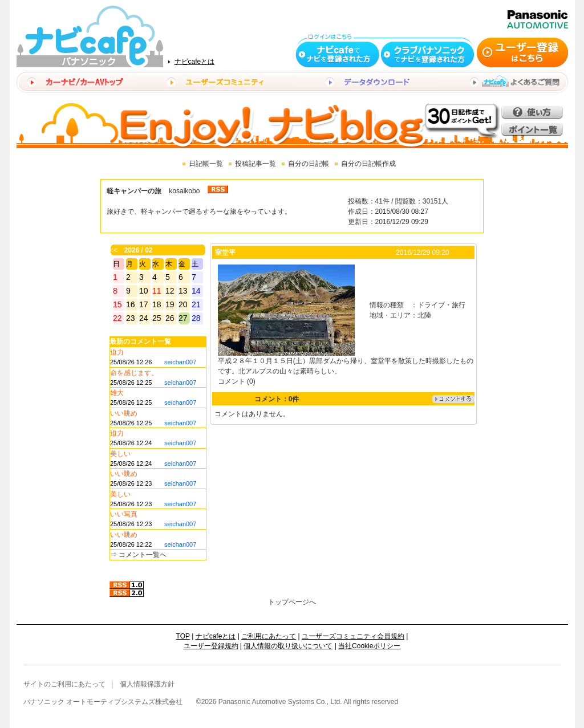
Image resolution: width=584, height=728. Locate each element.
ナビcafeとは (195, 62)
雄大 (117, 393)
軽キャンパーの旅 (134, 191)
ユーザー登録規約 (211, 646)
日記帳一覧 (206, 164)
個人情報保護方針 (147, 684)
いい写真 (124, 514)
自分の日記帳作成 (368, 164)
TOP (183, 636)
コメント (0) (237, 381)
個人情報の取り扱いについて (288, 646)
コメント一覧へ (143, 555)
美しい (120, 454)
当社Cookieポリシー (369, 646)
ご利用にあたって (269, 636)
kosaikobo (184, 191)
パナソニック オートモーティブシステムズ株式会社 (103, 702)
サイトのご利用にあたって (64, 684)
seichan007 (180, 362)
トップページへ (292, 602)
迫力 (117, 352)
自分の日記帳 (309, 164)
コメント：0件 (277, 399)
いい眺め (124, 413)
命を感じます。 (134, 373)
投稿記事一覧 (255, 164)
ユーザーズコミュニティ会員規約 (353, 636)
